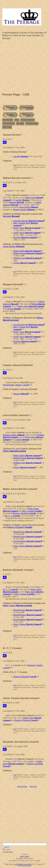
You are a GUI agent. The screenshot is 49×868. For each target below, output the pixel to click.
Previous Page (32, 123)
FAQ (17, 120)
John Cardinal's (19, 864)
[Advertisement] (24, 67)
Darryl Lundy (24, 856)
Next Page (7, 127)
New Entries (8, 120)
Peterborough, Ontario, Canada (16, 385)
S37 (15, 165)
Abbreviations (9, 123)
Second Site (28, 864)
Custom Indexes (27, 120)
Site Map (20, 123)
